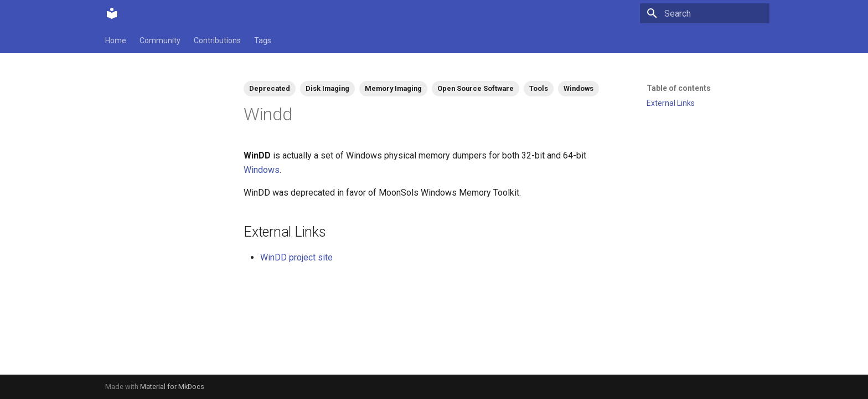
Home (116, 40)
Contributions (217, 40)
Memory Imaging (393, 88)
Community (160, 40)
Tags (263, 40)
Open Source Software (476, 88)
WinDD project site (296, 257)
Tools (539, 88)
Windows (578, 88)
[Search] (705, 13)
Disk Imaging (327, 88)
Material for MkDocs (172, 387)
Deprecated (270, 88)
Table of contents (679, 88)
